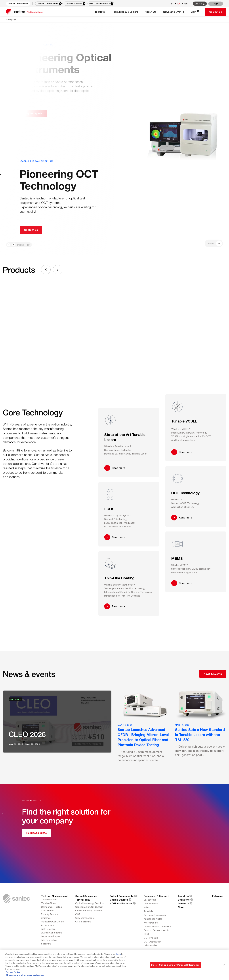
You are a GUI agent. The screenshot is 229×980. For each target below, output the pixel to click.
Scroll (215, 243)
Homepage (11, 19)
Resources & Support (156, 896)
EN (179, 4)
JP (172, 4)
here (119, 967)
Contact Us (216, 12)
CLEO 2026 (27, 735)
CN (186, 4)
